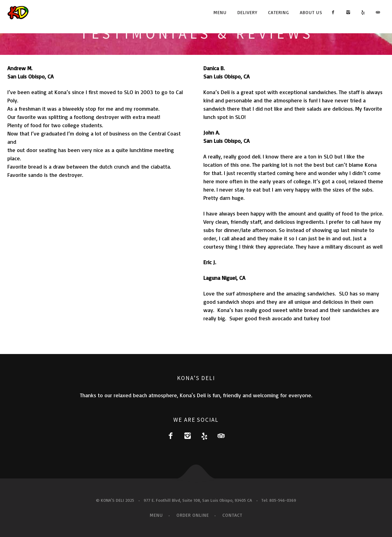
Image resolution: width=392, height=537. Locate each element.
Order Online (193, 515)
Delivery (247, 12)
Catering (279, 12)
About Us (311, 12)
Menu (220, 12)
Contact (232, 515)
